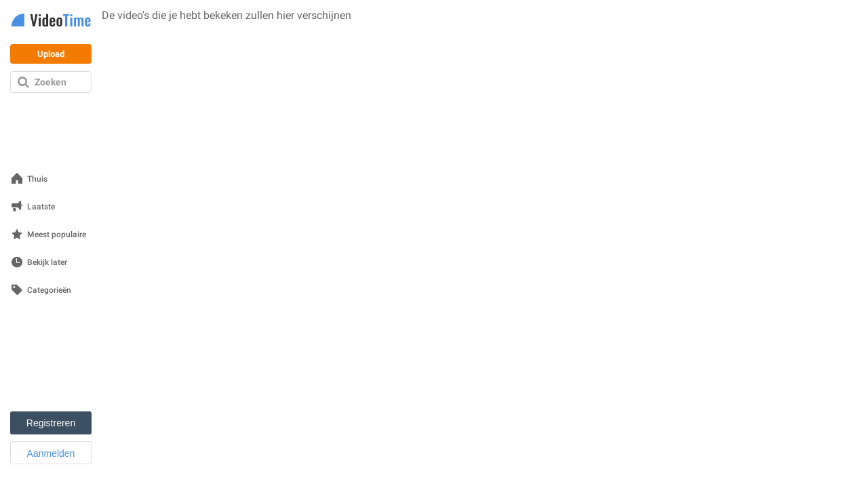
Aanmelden (51, 453)
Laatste (41, 207)
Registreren (51, 423)
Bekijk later (47, 263)
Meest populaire (57, 235)
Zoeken (51, 82)
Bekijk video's (130, 33)
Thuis (37, 179)
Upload (51, 54)
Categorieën (49, 290)
